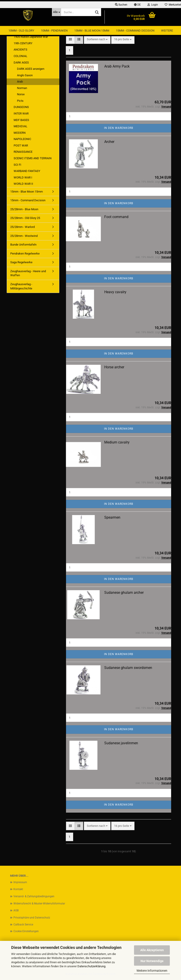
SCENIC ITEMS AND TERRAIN (33, 158)
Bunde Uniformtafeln (23, 245)
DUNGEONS (21, 107)
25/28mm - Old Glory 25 (25, 218)
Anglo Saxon (25, 75)
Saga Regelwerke (21, 262)
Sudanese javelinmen (121, 743)
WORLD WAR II (23, 184)
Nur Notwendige (152, 961)
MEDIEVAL (20, 126)
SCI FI (17, 165)
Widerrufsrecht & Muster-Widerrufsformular (39, 904)
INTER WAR (21, 113)
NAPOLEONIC (22, 139)
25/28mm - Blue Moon (24, 209)
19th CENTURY (23, 43)
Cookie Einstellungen (26, 931)
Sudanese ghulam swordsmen (128, 668)
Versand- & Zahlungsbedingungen (34, 896)
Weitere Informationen (152, 971)
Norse (21, 94)
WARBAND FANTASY (27, 171)
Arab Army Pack (117, 66)
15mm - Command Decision (135, 31)
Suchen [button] (121, 5)
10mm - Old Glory (21, 31)
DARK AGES (21, 63)
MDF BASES (21, 120)
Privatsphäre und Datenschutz (32, 918)
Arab (20, 82)
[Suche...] (56, 12)
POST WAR (21, 145)
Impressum (20, 882)
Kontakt (18, 889)
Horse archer (114, 367)
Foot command (116, 217)
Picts (20, 101)
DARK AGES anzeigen (31, 69)
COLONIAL (20, 56)
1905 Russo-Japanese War (31, 37)
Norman (22, 88)
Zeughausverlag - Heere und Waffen (28, 273)
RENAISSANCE (23, 152)
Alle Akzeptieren (152, 950)
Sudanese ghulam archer (124, 593)
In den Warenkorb (119, 128)
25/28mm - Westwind (24, 236)
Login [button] (153, 5)
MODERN (20, 133)
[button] (137, 5)
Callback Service (23, 925)
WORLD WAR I (23, 177)
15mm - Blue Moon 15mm (92, 31)
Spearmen (112, 517)
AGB (16, 910)
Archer (109, 142)
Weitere (167, 31)
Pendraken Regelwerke (25, 253)
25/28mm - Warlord (22, 227)
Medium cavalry (117, 442)
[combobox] (97, 39)
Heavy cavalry (115, 292)
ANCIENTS (20, 50)
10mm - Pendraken (54, 31)
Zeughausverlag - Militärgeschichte (21, 286)
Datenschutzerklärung (91, 966)
